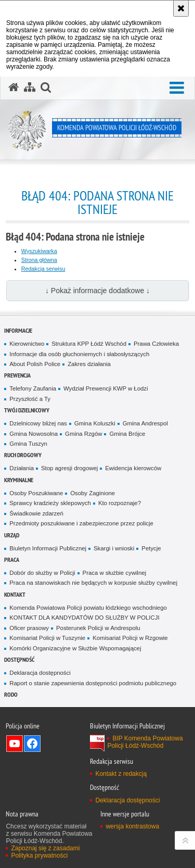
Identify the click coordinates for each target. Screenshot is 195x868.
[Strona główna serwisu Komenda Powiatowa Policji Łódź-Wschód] (14, 87)
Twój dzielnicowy (27, 410)
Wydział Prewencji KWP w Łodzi (106, 388)
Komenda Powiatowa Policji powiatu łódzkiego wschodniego (88, 608)
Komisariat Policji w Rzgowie (130, 638)
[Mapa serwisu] (30, 87)
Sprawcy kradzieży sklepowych (50, 503)
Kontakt (15, 594)
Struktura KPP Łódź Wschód (89, 344)
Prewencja (17, 375)
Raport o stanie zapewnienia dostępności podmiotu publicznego (93, 683)
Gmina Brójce (127, 434)
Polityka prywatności (39, 856)
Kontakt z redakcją (121, 774)
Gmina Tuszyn (28, 444)
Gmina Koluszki (95, 423)
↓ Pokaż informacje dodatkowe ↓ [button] (97, 291)
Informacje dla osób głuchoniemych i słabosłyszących (79, 354)
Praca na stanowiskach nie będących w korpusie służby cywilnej (93, 583)
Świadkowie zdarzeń (36, 513)
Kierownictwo (27, 344)
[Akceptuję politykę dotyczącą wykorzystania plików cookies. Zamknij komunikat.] (181, 8)
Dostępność (19, 659)
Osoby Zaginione (93, 493)
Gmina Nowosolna (34, 434)
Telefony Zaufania (33, 388)
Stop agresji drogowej (69, 468)
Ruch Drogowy (23, 455)
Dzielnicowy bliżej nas (38, 423)
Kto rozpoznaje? (120, 503)
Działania (22, 468)
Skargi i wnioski (114, 548)
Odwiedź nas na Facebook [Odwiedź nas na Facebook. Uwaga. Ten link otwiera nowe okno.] (32, 744)
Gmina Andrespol (145, 423)
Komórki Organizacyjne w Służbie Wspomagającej (75, 648)
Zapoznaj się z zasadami (45, 848)
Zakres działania (89, 364)
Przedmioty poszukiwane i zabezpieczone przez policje (81, 523)
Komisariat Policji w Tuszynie (47, 638)
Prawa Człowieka (156, 344)
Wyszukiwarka (39, 251)
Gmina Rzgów (83, 434)
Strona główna (39, 260)
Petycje (151, 548)
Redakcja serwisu (43, 269)
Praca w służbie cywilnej (114, 573)
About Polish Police (35, 364)
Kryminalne (19, 480)
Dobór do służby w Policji (42, 573)
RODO (11, 694)
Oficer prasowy (29, 628)
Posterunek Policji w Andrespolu (98, 628)
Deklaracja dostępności (40, 673)
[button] (177, 88)
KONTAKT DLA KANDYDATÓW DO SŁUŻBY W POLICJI (84, 618)
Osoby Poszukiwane (36, 493)
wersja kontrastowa (132, 826)
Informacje (18, 330)
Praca (12, 559)
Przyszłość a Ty (30, 399)
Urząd (12, 535)
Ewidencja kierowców (133, 468)
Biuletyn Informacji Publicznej (48, 548)
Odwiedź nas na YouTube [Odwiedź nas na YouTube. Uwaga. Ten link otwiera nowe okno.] (15, 744)
